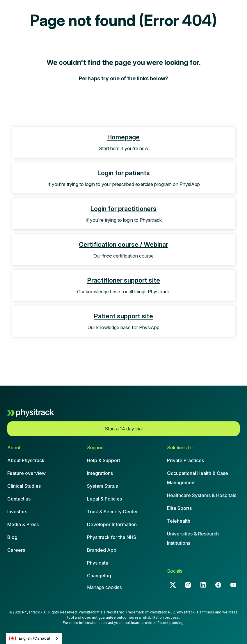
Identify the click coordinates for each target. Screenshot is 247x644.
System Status (102, 486)
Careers (16, 550)
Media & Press (23, 524)
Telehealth (179, 521)
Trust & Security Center (112, 512)
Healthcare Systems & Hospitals (202, 495)
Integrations (100, 473)
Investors (17, 512)
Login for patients (124, 173)
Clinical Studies (24, 486)
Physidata (98, 563)
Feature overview (26, 473)
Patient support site (123, 316)
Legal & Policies (104, 499)
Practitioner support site (124, 280)
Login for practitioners (123, 209)
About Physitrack (26, 460)
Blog (12, 537)
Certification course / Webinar (123, 244)
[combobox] (34, 638)
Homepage (123, 137)
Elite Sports (179, 508)
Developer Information (112, 524)
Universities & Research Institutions (193, 538)
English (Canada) (30, 638)
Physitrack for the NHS (112, 537)
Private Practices (185, 460)
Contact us (19, 499)
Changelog (99, 576)
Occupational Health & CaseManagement (198, 478)
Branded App (102, 550)
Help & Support (104, 460)
